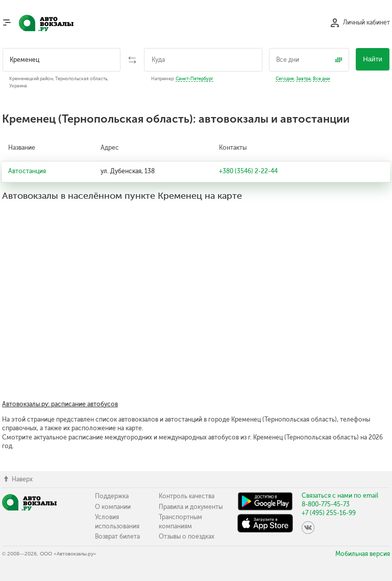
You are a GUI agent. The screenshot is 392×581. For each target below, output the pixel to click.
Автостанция (27, 171)
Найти (373, 59)
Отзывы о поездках (187, 537)
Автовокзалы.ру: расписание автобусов (60, 404)
